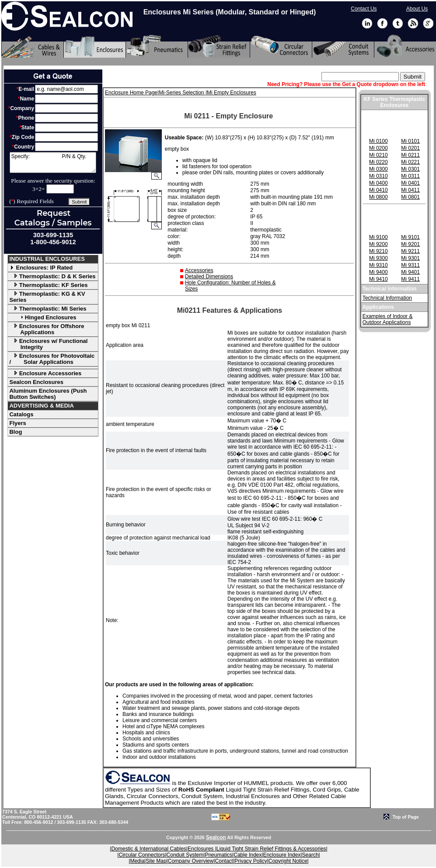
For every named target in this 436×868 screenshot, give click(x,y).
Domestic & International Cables (148, 849)
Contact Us (364, 9)
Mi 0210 (378, 155)
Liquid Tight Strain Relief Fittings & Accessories (271, 849)
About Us (417, 9)
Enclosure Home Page (131, 93)
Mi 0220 (378, 162)
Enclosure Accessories (45, 373)
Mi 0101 (410, 141)
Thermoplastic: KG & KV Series (47, 297)
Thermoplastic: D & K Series (52, 276)
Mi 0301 (410, 169)
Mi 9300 (378, 258)
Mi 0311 (410, 176)
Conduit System (185, 855)
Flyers (17, 423)
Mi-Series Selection (182, 93)
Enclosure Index (282, 855)
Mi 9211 (410, 251)
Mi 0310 (378, 176)
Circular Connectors (142, 855)
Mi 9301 (410, 258)
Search (310, 855)
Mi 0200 (378, 148)
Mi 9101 (410, 237)
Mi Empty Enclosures (232, 93)
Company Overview (191, 861)
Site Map (156, 861)
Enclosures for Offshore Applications (47, 329)
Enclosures (201, 849)
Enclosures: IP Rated (41, 268)
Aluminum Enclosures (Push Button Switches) (48, 394)
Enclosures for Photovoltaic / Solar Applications (52, 359)
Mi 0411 (410, 190)
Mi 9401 (410, 272)
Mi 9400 (378, 272)
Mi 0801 (410, 197)
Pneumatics (218, 855)
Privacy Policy (251, 861)
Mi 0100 (378, 141)
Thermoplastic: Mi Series (48, 309)
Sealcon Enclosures (36, 382)
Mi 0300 (378, 169)
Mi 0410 (378, 190)
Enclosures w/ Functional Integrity (48, 344)
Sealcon (216, 837)
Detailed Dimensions (209, 277)
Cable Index (248, 855)
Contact (224, 861)
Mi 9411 (410, 279)
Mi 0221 (410, 162)
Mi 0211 (410, 155)
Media (137, 861)
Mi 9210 (378, 251)
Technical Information (387, 298)
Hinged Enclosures (43, 317)
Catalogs (21, 414)
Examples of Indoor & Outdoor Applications (388, 319)
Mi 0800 (378, 197)
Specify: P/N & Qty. (53, 163)
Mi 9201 (410, 244)
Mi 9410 (378, 279)
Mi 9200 (378, 244)
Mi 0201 (410, 148)
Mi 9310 (378, 265)
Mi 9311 (410, 265)
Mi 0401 (410, 183)
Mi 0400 (378, 183)
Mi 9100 (378, 237)
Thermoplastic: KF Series (48, 285)
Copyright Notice (288, 861)
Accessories (199, 270)
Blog (16, 432)
